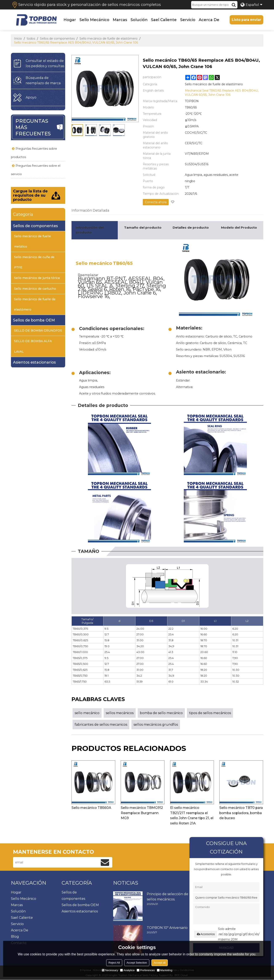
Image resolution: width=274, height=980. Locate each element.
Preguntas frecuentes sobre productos (34, 153)
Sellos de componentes (57, 39)
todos (31, 39)
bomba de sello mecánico (161, 713)
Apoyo (31, 97)
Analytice (127, 970)
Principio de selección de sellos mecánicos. (167, 897)
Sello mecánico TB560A (92, 808)
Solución (139, 20)
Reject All (114, 963)
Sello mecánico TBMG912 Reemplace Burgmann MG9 (142, 813)
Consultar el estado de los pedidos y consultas (45, 63)
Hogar (69, 20)
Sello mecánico (94, 20)
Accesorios (205, 934)
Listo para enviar (246, 20)
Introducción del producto (90, 230)
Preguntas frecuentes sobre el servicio (36, 170)
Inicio (18, 39)
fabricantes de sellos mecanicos (101, 724)
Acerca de (209, 20)
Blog (15, 937)
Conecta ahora (156, 202)
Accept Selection (137, 963)
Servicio (188, 20)
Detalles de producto (191, 227)
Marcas (120, 20)
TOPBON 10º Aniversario (167, 928)
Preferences (146, 970)
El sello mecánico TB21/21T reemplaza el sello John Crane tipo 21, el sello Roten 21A (190, 816)
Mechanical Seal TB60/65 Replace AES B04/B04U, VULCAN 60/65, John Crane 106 (222, 92)
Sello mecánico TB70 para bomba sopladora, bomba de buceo (239, 813)
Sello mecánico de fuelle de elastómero (109, 39)
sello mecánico (87, 713)
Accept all (160, 963)
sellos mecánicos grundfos (156, 724)
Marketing (165, 970)
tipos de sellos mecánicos (210, 713)
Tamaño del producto (143, 227)
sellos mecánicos (120, 713)
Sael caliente (164, 20)
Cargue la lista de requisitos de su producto (30, 195)
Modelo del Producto (239, 227)
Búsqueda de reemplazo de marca (43, 80)
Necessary (110, 970)
